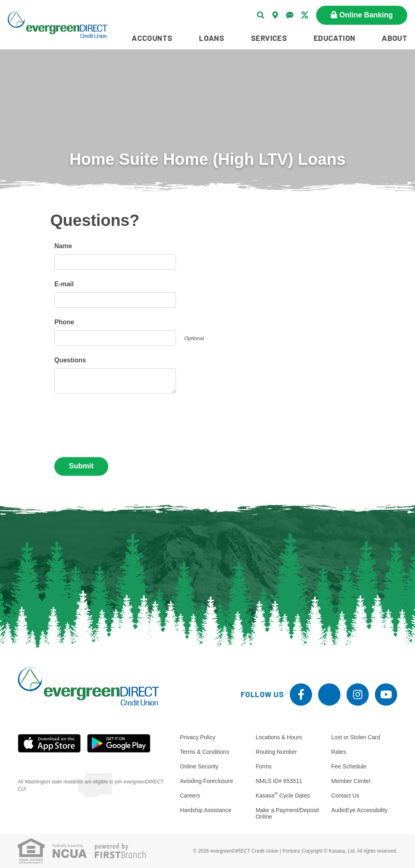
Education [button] (335, 38)
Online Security (199, 766)
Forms (264, 766)
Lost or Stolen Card (356, 737)
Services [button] (269, 38)
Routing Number (276, 752)
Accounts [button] (152, 38)
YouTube (386, 695)
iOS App (49, 743)
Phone (64, 322)
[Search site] (261, 15)
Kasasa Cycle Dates (283, 796)
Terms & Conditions (204, 752)
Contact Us (345, 796)
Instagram (358, 695)
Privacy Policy (198, 737)
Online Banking (366, 15)
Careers (190, 796)
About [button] (395, 38)
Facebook (301, 695)
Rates (339, 752)
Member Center (351, 781)
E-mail (64, 284)
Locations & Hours (279, 737)
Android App (119, 743)
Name (63, 246)
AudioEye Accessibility (359, 810)
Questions (70, 360)
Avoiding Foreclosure (206, 781)
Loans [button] (212, 38)
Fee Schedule (349, 766)
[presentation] (116, 422)
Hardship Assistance (206, 810)
